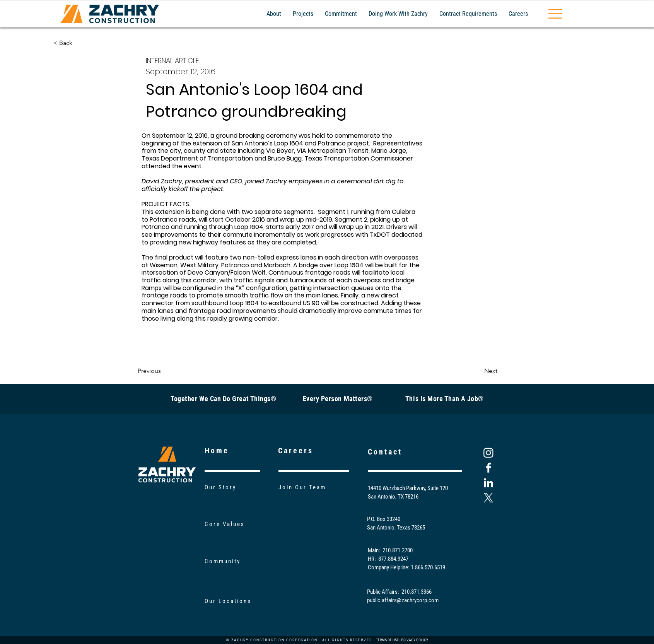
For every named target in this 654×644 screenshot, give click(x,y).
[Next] (478, 371)
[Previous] (163, 371)
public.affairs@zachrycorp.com (403, 600)
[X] (488, 498)
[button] (555, 14)
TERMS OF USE (387, 640)
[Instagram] (488, 453)
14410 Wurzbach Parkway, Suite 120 (408, 488)
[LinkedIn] (488, 483)
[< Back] (79, 43)
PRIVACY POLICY (415, 640)
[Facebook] (488, 468)
